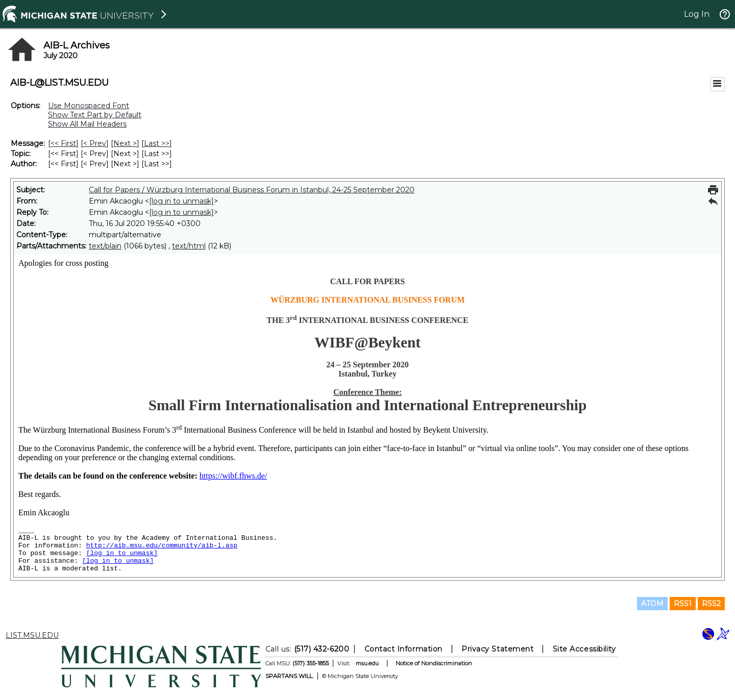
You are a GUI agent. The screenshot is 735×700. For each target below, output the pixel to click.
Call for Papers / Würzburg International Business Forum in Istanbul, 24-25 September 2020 (252, 190)
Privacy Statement (497, 649)
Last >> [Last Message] (157, 143)
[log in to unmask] (181, 201)
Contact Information (403, 649)
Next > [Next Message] (125, 143)
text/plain (105, 246)
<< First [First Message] (63, 143)
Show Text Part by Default (95, 115)
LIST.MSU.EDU (32, 635)
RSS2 (711, 604)
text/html (189, 246)
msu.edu (367, 663)
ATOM (652, 604)
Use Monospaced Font (89, 106)
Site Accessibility (584, 649)
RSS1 (683, 604)
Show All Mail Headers (87, 124)
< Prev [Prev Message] (95, 143)
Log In (697, 14)
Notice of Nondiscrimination (434, 663)
